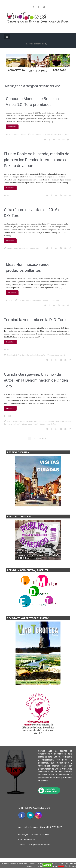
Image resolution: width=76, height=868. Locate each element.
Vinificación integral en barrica (24, 424)
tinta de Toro (42, 355)
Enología (41, 421)
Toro (53, 300)
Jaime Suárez (60, 421)
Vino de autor (41, 424)
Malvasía (33, 355)
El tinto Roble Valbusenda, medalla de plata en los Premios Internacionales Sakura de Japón (37, 160)
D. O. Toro (46, 134)
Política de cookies (40, 834)
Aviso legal (23, 834)
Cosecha (10, 355)
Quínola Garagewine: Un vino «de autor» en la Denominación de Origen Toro (36, 380)
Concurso (38, 134)
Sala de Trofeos (20, 134)
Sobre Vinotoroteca (26, 840)
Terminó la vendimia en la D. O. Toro (35, 320)
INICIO (11, 134)
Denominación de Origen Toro (18, 248)
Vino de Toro (52, 424)
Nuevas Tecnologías (33, 300)
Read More (12, 127)
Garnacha (25, 355)
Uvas (49, 355)
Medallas (54, 134)
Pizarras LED (46, 300)
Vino (67, 134)
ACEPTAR (47, 865)
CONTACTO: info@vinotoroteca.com (34, 845)
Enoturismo (49, 421)
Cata (32, 134)
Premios (61, 134)
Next (43, 439)
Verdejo (63, 355)
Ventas (32, 248)
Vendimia (56, 355)
